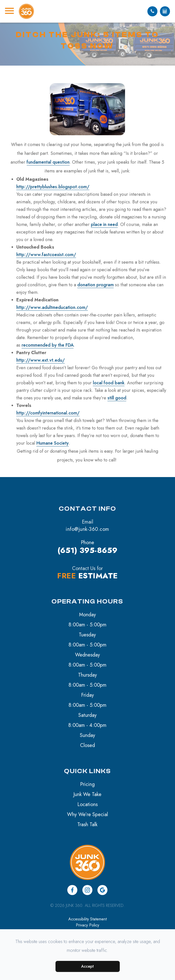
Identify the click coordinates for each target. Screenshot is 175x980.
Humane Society (53, 443)
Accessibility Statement (88, 919)
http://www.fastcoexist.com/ (46, 255)
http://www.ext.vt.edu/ (41, 360)
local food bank (109, 383)
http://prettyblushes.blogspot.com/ (53, 187)
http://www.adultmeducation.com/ (52, 307)
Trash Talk (87, 825)
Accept (88, 966)
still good (117, 398)
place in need (104, 224)
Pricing (87, 784)
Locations (88, 804)
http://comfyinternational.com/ (48, 413)
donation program (96, 285)
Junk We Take (87, 794)
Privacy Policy (88, 925)
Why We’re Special (88, 814)
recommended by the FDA (48, 345)
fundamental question (48, 162)
